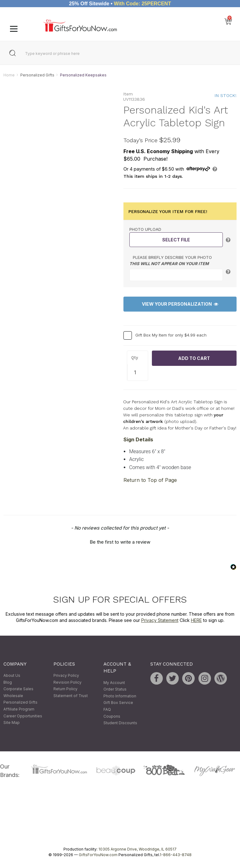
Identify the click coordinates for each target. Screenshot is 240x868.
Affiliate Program (19, 709)
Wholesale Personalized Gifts (20, 699)
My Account (114, 683)
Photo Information (120, 696)
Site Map (12, 723)
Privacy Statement (160, 620)
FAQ (107, 709)
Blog (8, 682)
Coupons (112, 716)
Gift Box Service (118, 703)
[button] (120, 541)
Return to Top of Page (150, 480)
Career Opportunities (23, 716)
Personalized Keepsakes (83, 75)
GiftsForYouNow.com (98, 855)
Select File (176, 240)
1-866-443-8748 (176, 855)
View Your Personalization (180, 304)
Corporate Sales (18, 689)
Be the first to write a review (120, 542)
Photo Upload (145, 229)
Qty (135, 358)
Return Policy (65, 689)
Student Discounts (120, 723)
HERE (196, 620)
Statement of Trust (71, 696)
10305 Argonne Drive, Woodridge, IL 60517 (137, 849)
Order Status (115, 689)
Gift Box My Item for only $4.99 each (171, 335)
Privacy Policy (66, 675)
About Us (12, 675)
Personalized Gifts (37, 75)
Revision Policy (67, 682)
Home (9, 75)
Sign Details (138, 439)
